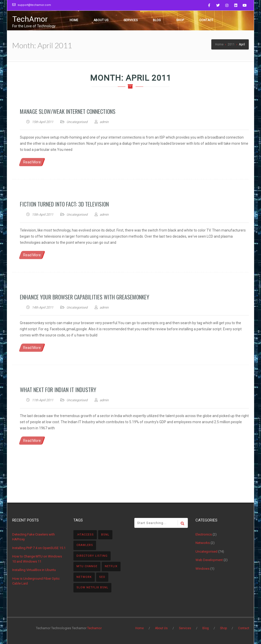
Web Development (209, 560)
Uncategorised (77, 122)
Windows (203, 569)
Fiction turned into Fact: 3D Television (64, 204)
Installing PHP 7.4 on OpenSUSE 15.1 (39, 548)
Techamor (94, 628)
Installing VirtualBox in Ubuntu (34, 570)
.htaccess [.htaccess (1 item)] (85, 535)
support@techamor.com (34, 5)
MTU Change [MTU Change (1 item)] (87, 566)
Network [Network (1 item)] (84, 577)
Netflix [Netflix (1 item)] (111, 566)
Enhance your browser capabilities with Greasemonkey (84, 297)
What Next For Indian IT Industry (58, 390)
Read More (32, 162)
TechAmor (30, 19)
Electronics (204, 534)
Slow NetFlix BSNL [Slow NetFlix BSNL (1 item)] (92, 587)
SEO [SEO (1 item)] (102, 577)
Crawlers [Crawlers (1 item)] (85, 545)
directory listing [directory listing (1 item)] (92, 556)
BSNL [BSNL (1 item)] (105, 535)
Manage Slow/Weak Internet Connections (68, 111)
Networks (203, 543)
